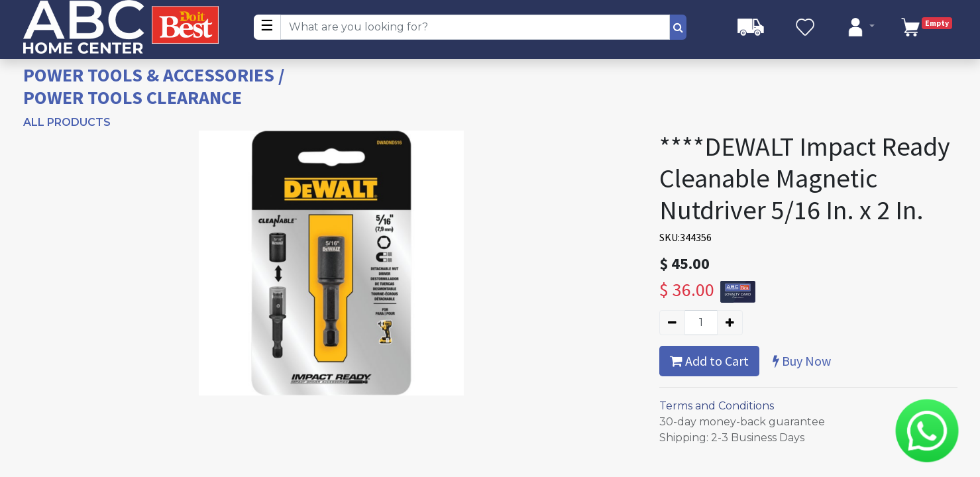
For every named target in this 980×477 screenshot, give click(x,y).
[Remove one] (672, 323)
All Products (67, 122)
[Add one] (730, 323)
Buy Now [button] (802, 361)
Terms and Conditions (717, 406)
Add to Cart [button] (709, 361)
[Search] (678, 27)
